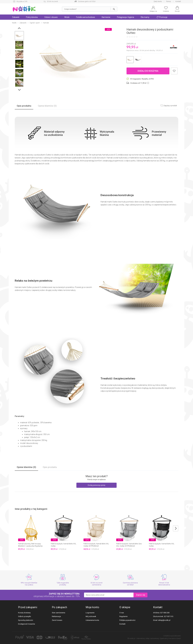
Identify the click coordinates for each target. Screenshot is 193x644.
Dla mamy (145, 17)
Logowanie (90, 613)
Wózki (67, 17)
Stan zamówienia (59, 613)
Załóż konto (158, 1)
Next (20, 91)
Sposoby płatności (26, 620)
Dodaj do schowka (174, 71)
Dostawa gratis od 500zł (87, 1)
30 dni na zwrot (52, 1)
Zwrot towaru (57, 620)
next (176, 528)
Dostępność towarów (27, 624)
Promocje (162, 17)
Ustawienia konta (92, 620)
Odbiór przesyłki (25, 616)
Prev (20, 29)
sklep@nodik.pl (164, 620)
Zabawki (16, 17)
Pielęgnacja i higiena (126, 17)
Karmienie (106, 17)
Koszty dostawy (24, 613)
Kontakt (178, 1)
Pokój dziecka (32, 17)
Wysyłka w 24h (22, 1)
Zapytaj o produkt (170, 106)
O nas (122, 613)
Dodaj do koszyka (148, 71)
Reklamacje (56, 616)
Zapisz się (140, 595)
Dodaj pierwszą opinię (96, 485)
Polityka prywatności (127, 620)
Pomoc (169, 1)
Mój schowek (91, 616)
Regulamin (124, 616)
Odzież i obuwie (51, 17)
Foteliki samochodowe (86, 17)
